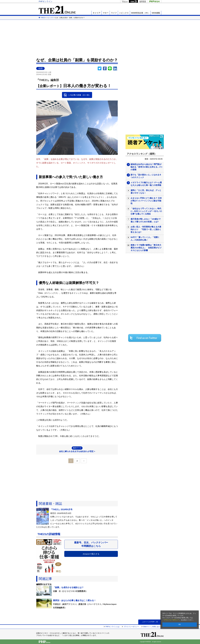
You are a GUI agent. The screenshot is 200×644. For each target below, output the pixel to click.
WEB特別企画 (140, 13)
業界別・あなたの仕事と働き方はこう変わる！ (74, 600)
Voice (125, 1)
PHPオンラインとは (112, 627)
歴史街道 (142, 1)
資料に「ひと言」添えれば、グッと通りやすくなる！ (146, 192)
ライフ (114, 13)
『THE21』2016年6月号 (61, 509)
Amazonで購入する (91, 554)
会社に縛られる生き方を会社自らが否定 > (77, 449)
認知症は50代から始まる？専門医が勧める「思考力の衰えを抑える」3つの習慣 (146, 167)
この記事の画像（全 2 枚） (79, 95)
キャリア (97, 13)
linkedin (115, 68)
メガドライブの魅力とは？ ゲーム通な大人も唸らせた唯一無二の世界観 (146, 184)
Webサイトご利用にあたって (153, 627)
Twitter (100, 68)
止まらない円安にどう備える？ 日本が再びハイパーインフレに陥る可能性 (146, 201)
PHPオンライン (46, 1)
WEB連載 (156, 13)
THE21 (133, 1)
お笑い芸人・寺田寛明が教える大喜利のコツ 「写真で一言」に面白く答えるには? (146, 229)
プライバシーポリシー (172, 620)
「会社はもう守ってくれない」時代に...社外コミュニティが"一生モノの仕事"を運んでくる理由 (146, 211)
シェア (105, 68)
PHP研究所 (154, 1)
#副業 (40, 68)
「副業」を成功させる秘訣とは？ (68, 587)
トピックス (124, 13)
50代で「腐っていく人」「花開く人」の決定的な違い (145, 239)
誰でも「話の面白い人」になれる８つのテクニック (146, 176)
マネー (106, 13)
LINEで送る (110, 68)
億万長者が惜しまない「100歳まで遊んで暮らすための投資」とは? (146, 220)
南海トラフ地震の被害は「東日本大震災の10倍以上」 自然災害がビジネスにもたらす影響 (146, 248)
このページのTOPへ (150, 622)
